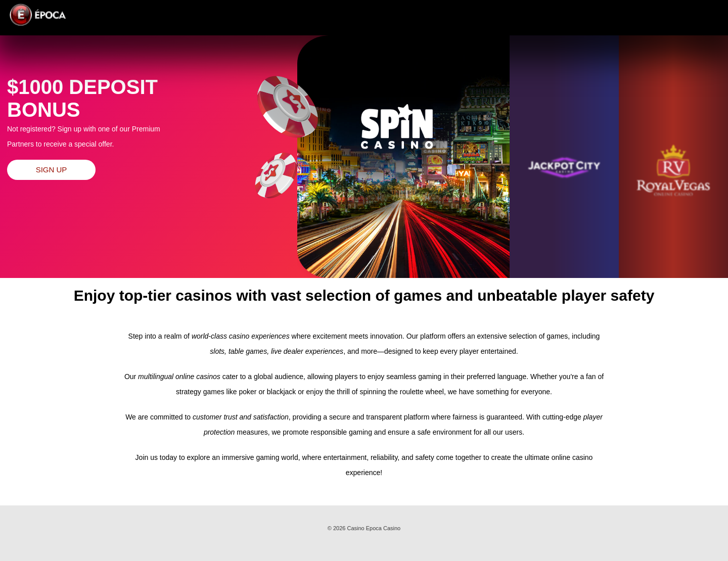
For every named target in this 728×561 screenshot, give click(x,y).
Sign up (52, 170)
